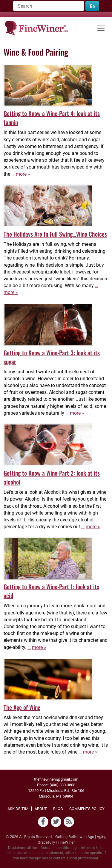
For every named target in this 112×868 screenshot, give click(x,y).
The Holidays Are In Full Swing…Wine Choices (55, 234)
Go (92, 6)
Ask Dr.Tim (18, 809)
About (41, 809)
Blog (58, 809)
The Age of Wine (22, 707)
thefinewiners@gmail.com (56, 779)
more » (23, 174)
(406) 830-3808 (62, 785)
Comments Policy (87, 809)
